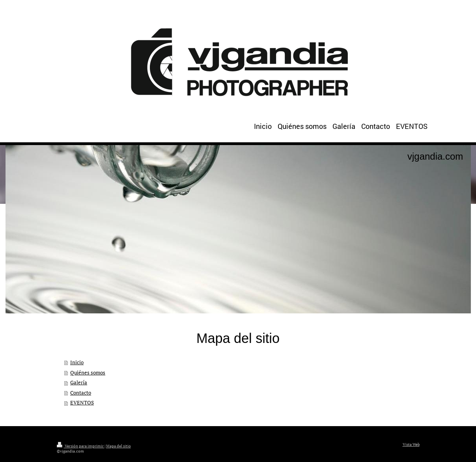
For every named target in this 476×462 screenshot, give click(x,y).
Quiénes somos (88, 373)
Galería (79, 383)
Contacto (81, 393)
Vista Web (411, 444)
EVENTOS (82, 403)
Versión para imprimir (81, 446)
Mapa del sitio (119, 446)
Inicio (77, 362)
